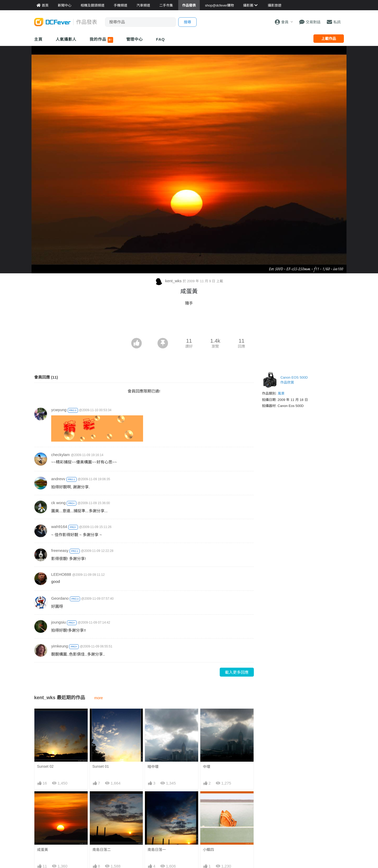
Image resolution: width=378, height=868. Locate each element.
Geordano (60, 598)
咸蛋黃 (43, 850)
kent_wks (169, 281)
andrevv (58, 479)
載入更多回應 (237, 672)
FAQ (160, 39)
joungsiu (59, 622)
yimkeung (60, 646)
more (99, 698)
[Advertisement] (189, 323)
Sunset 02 (45, 766)
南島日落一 (157, 850)
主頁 (38, 39)
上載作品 (329, 39)
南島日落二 (102, 850)
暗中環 (153, 767)
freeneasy (60, 550)
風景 (281, 393)
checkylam (61, 455)
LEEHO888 (61, 574)
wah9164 (59, 527)
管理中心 (135, 39)
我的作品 (101, 40)
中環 (207, 767)
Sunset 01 (101, 766)
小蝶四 (208, 850)
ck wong (58, 503)
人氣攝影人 (66, 39)
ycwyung (59, 410)
